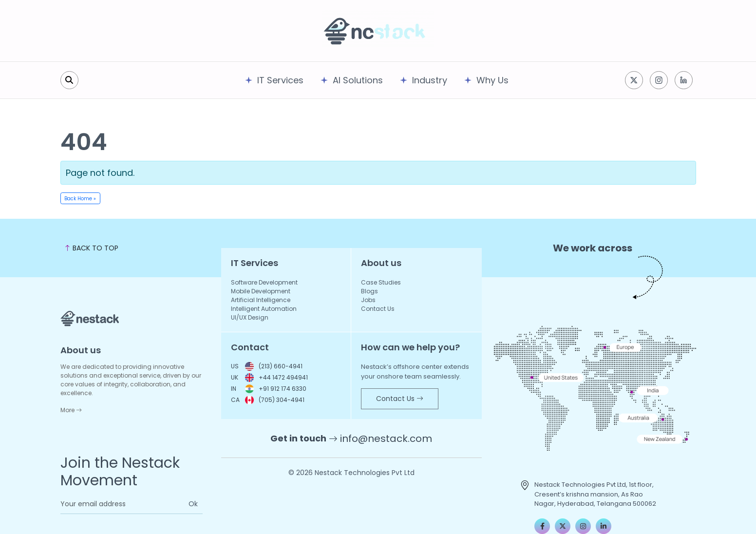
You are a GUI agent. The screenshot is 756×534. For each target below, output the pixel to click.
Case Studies (381, 282)
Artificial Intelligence (261, 300)
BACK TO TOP (91, 248)
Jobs (368, 300)
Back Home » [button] (80, 199)
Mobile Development (261, 291)
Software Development (264, 282)
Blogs (369, 291)
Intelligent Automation (264, 309)
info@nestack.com (386, 439)
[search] (69, 80)
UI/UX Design (250, 317)
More (71, 410)
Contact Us (378, 309)
